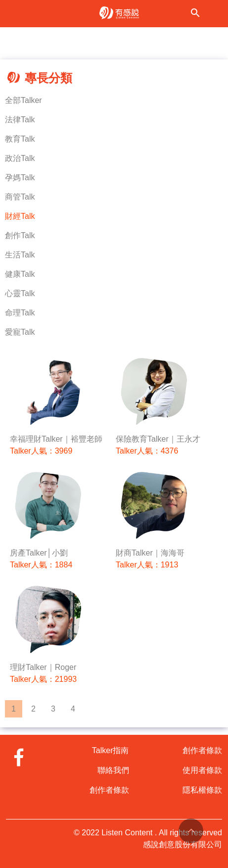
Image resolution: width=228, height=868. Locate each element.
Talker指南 (111, 750)
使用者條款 (202, 770)
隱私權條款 (202, 790)
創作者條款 (109, 790)
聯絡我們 (113, 770)
